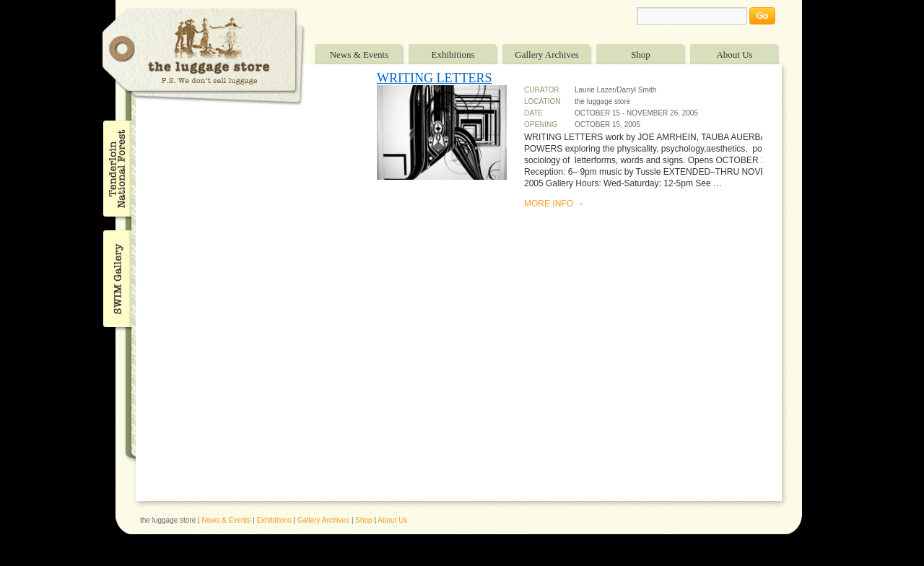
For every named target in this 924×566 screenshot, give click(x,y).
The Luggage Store (204, 57)
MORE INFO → (554, 204)
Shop (641, 55)
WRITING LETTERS (434, 78)
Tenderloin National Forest (116, 168)
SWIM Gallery (116, 277)
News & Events (359, 55)
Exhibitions (453, 55)
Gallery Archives (546, 55)
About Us (734, 55)
